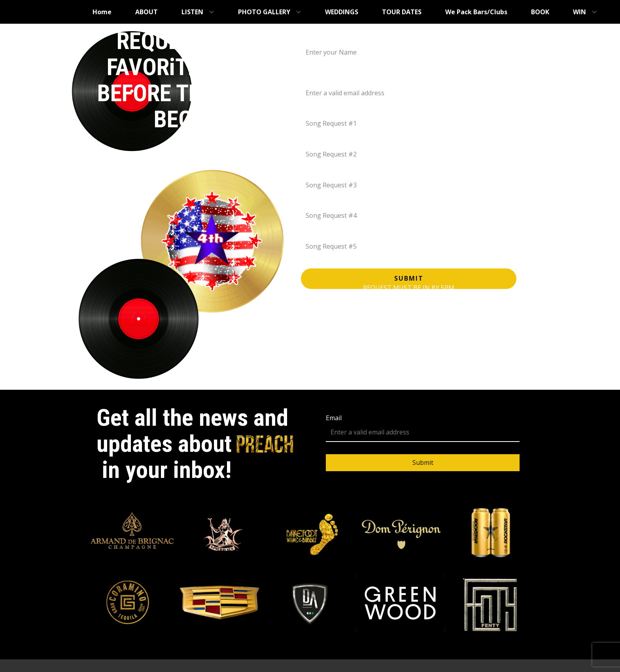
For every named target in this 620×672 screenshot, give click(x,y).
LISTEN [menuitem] (192, 12)
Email (310, 79)
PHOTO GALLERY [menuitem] (264, 12)
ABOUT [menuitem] (146, 12)
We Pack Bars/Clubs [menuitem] (476, 12)
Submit (409, 278)
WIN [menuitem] (579, 12)
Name (311, 38)
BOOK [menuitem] (540, 12)
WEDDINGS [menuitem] (342, 12)
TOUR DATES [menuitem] (402, 12)
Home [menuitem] (102, 12)
